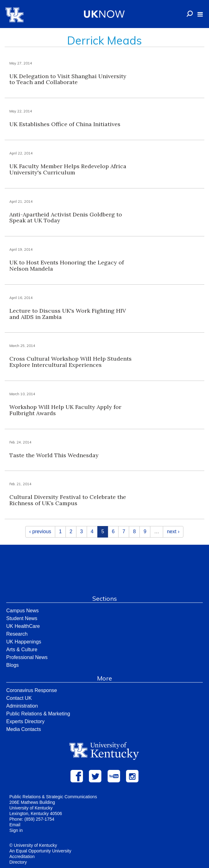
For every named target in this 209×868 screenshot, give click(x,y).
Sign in (16, 830)
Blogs (12, 665)
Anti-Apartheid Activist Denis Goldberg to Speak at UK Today (66, 218)
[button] (200, 14)
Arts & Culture (22, 650)
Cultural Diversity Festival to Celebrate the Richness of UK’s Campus (68, 500)
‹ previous (40, 531)
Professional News (27, 657)
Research (17, 634)
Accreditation (22, 856)
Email (15, 825)
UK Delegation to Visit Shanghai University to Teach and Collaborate (68, 79)
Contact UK (19, 698)
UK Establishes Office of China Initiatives (65, 124)
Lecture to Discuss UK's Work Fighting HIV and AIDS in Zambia (68, 314)
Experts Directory (25, 721)
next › (173, 531)
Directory (18, 862)
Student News (22, 618)
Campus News (22, 611)
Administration (22, 706)
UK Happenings (24, 642)
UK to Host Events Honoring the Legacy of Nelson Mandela (67, 266)
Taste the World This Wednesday (54, 455)
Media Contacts (24, 729)
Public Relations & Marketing (38, 714)
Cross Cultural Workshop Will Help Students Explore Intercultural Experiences (70, 362)
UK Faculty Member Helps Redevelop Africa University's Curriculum (68, 169)
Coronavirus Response (32, 690)
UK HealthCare (23, 626)
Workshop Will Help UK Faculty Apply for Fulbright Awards (65, 410)
